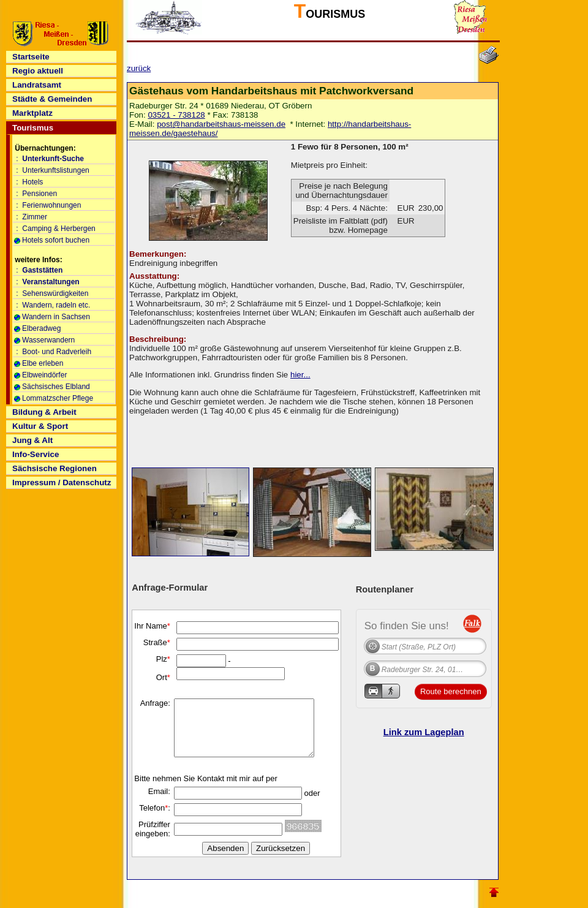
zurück (139, 68)
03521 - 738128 (176, 115)
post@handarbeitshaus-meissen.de (221, 124)
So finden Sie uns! (407, 625)
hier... (300, 375)
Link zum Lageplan (424, 732)
